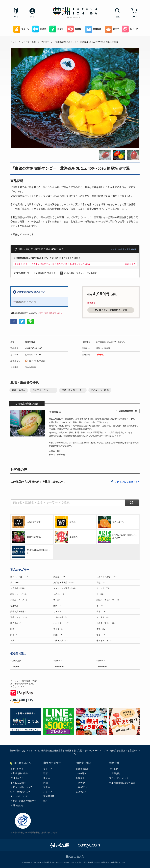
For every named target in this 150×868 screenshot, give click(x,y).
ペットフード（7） (62, 623)
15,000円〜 (102, 667)
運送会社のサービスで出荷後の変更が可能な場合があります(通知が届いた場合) (52, 264)
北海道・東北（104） (106, 623)
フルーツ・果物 (29, 42)
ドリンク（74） (104, 588)
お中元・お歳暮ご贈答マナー (24, 801)
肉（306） (15, 583)
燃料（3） (58, 606)
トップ (13, 42)
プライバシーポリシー (120, 778)
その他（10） (60, 594)
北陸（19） (59, 635)
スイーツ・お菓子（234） (65, 588)
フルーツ (21, 29)
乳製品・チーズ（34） (20, 600)
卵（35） (101, 594)
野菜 (46, 773)
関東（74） (15, 629)
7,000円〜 (15, 667)
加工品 (112, 29)
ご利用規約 (115, 773)
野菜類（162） (60, 577)
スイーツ (130, 29)
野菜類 (56, 29)
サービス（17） (61, 612)
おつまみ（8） (103, 617)
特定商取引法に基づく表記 (122, 783)
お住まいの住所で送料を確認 (124, 249)
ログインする (17, 769)
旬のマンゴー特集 (100, 390)
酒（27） (58, 600)
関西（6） (15, 635)
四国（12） (15, 641)
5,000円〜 (101, 661)
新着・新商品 (19, 390)
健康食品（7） (17, 606)
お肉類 (74, 29)
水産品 (39, 29)
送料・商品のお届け (20, 792)
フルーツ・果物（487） (107, 577)
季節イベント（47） (106, 641)
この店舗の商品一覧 (128, 411)
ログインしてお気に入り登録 (111, 310)
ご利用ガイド (17, 778)
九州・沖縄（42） (62, 641)
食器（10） (102, 612)
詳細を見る (130, 264)
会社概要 (114, 769)
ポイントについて (19, 796)
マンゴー (45, 42)
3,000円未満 (16, 661)
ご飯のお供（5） (61, 617)
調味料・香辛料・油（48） (109, 600)
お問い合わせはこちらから (50, 313)
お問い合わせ (17, 805)
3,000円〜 (58, 661)
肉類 (46, 783)
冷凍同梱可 (49, 796)
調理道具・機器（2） (20, 612)
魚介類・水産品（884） (64, 583)
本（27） (101, 606)
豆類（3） (101, 583)
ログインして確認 (37, 361)
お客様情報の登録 (19, 773)
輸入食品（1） (17, 623)
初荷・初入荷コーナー (73, 390)
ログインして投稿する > (127, 482)
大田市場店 (30, 342)
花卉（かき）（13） (19, 617)
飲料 (46, 801)
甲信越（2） (59, 629)
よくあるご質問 (18, 783)
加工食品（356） (18, 588)
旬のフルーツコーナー (44, 390)
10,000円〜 (59, 667)
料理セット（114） (19, 594)
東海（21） (102, 629)
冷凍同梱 (93, 29)
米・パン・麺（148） (20, 577)
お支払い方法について (21, 787)
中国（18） (102, 635)
